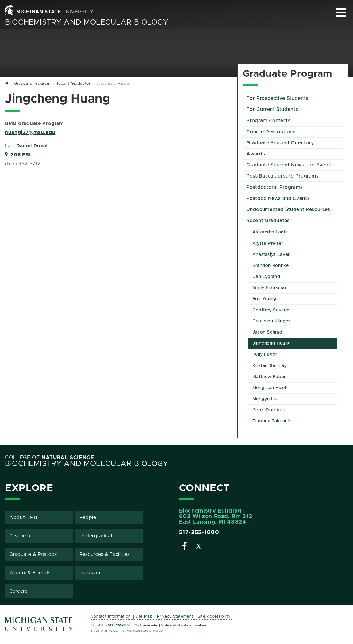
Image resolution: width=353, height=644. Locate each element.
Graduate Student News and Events (290, 165)
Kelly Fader (265, 354)
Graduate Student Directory (280, 143)
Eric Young (264, 299)
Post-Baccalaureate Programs (282, 176)
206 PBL (19, 155)
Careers (18, 591)
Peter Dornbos (269, 410)
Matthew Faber (269, 377)
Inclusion (90, 573)
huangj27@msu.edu (30, 132)
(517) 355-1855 (119, 625)
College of (50, 458)
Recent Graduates (268, 221)
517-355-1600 (199, 533)
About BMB (23, 517)
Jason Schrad (267, 332)
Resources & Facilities (105, 554)
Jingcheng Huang (272, 343)
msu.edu (150, 625)
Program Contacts (268, 121)
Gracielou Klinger (271, 321)
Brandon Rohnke (271, 266)
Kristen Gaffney (270, 366)
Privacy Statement (175, 617)
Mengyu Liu (265, 399)
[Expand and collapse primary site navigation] (341, 12)
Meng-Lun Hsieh (270, 388)
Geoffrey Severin (271, 310)
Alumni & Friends (30, 573)
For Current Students (272, 109)
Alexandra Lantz (270, 232)
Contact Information (111, 617)
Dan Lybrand (266, 277)
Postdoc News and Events (278, 198)
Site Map (144, 617)
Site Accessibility (214, 617)
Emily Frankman (270, 288)
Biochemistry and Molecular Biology (87, 22)
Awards (256, 154)
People (88, 517)
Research (20, 536)
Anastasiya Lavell (271, 255)
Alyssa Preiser (268, 244)
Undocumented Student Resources (288, 209)
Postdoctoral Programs (274, 187)
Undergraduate (98, 536)
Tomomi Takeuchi (272, 421)
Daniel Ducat (32, 146)
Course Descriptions (271, 132)
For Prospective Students (277, 98)
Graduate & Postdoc (33, 554)
